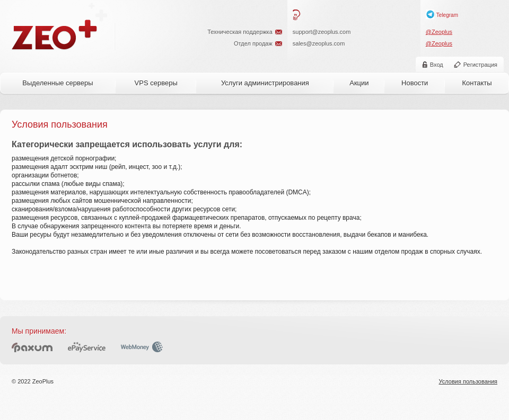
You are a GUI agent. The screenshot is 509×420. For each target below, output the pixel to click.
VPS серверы (156, 83)
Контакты (477, 83)
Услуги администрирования (265, 83)
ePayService (87, 347)
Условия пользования (468, 381)
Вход (437, 65)
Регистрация (480, 65)
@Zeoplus (439, 32)
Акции (359, 83)
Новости (415, 83)
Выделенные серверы (58, 83)
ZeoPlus (55, 35)
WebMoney (142, 347)
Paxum (32, 347)
